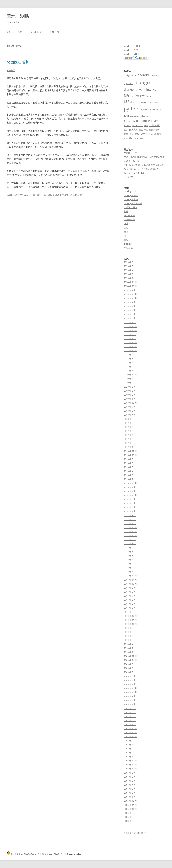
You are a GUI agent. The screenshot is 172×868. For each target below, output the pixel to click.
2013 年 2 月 (130, 519)
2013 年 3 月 (130, 515)
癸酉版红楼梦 (18, 62)
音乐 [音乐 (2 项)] (126, 138)
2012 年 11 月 (130, 531)
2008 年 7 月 (130, 704)
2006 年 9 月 (130, 773)
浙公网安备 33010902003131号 (23, 854)
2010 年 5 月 (130, 640)
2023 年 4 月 (130, 318)
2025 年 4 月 (130, 270)
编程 (126, 228)
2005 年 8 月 (130, 817)
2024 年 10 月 (130, 286)
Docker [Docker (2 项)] (156, 90)
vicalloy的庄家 (131, 195)
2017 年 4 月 (130, 435)
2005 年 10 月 (130, 809)
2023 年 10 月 (130, 298)
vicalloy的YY (130, 191)
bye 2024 (128, 177)
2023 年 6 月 (130, 310)
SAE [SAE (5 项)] (126, 116)
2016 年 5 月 (130, 467)
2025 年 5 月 (130, 266)
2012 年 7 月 (130, 548)
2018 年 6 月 (130, 411)
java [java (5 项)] (143, 96)
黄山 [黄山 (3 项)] (131, 138)
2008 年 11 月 (130, 692)
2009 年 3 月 (130, 680)
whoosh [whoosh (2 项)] (127, 126)
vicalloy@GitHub (132, 46)
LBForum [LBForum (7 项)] (131, 101)
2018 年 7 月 (130, 407)
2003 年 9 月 (130, 821)
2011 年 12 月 (130, 576)
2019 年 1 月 (130, 399)
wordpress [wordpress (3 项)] (138, 125)
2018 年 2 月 (130, 419)
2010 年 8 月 (130, 632)
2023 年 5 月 (130, 314)
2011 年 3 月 (130, 608)
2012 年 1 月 (130, 572)
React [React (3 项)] (152, 110)
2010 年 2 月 (130, 648)
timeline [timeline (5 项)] (147, 121)
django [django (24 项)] (142, 82)
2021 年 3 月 (130, 367)
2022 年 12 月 (130, 326)
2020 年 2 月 (130, 387)
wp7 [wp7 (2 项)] (146, 126)
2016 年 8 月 (130, 463)
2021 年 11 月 (130, 346)
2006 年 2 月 (130, 793)
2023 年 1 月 (130, 322)
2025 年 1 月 (130, 278)
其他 (126, 211)
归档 (20, 32)
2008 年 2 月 (130, 720)
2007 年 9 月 (130, 741)
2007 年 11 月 (130, 732)
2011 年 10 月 (130, 584)
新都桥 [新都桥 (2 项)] (152, 130)
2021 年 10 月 (130, 350)
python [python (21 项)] (132, 109)
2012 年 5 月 (130, 556)
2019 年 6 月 (130, 391)
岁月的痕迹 (129, 215)
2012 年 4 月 (130, 560)
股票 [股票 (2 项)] (151, 134)
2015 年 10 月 (130, 483)
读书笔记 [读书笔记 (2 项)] (158, 134)
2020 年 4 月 (130, 379)
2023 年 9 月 (130, 302)
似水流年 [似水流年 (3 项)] (133, 130)
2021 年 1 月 (130, 371)
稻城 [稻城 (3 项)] (126, 134)
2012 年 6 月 (130, 552)
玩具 (126, 223)
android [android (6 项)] (143, 75)
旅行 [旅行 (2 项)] (158, 130)
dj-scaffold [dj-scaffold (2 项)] (128, 84)
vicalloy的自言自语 (133, 203)
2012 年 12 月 (130, 527)
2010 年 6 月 (130, 636)
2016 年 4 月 (130, 471)
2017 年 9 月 (130, 423)
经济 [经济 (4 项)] (137, 134)
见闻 (126, 232)
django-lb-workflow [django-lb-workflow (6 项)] (138, 90)
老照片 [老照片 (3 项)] (144, 134)
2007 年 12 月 (130, 728)
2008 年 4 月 (130, 716)
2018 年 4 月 (130, 415)
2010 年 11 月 (130, 620)
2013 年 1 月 (130, 523)
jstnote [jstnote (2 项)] (149, 96)
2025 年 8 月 (130, 262)
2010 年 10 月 (130, 624)
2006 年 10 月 (130, 769)
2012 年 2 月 (130, 568)
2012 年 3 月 (130, 564)
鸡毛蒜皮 (128, 248)
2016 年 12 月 (130, 451)
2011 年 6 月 (130, 600)
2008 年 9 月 (130, 696)
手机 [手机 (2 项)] (146, 130)
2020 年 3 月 (130, 383)
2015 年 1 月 (130, 491)
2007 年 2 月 (130, 753)
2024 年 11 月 (130, 282)
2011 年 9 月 (130, 588)
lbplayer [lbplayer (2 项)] (143, 102)
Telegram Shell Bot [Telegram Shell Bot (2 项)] (132, 121)
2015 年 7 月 (130, 487)
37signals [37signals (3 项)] (128, 75)
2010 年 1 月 (130, 652)
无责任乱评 (129, 219)
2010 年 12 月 (130, 616)
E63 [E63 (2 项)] (137, 96)
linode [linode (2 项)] (150, 102)
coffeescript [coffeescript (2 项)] (155, 75)
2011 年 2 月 (130, 612)
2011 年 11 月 (130, 580)
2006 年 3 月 (130, 789)
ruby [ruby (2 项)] (158, 110)
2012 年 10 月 (130, 535)
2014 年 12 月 (130, 495)
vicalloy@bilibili (132, 54)
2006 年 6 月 (130, 777)
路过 (126, 240)
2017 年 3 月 (130, 439)
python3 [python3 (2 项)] (144, 110)
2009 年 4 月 (130, 676)
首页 (9, 32)
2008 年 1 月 (130, 724)
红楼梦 (74, 195)
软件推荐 (128, 244)
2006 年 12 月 (130, 761)
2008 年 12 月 (130, 688)
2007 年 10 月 (130, 736)
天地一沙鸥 (18, 16)
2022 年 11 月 (130, 330)
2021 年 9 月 (130, 355)
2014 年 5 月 (130, 503)
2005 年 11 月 (130, 805)
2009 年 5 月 (130, 672)
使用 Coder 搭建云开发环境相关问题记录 (144, 165)
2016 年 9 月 (130, 459)
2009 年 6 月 (130, 668)
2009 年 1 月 (130, 684)
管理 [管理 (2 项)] (132, 134)
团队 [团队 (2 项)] (141, 130)
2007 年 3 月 (130, 749)
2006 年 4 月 (130, 785)
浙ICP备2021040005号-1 (136, 833)
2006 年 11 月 (130, 765)
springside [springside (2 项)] (135, 116)
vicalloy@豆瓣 (131, 50)
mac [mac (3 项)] (156, 102)
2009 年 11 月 (130, 660)
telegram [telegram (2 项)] (144, 116)
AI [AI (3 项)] (135, 75)
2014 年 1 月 (130, 511)
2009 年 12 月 (130, 656)
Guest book (36, 32)
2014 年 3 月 (130, 507)
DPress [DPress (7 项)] (129, 96)
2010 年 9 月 (130, 628)
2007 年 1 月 (130, 757)
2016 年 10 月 (130, 455)
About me (55, 32)
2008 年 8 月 (130, 700)
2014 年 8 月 (130, 499)
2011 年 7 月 (130, 596)
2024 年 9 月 (130, 290)
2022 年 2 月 (130, 334)
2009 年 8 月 (130, 664)
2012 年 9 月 (130, 539)
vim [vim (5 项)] (156, 121)
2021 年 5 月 (130, 359)
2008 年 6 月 (130, 708)
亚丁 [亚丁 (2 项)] (126, 130)
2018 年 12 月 (130, 403)
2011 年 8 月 (130, 592)
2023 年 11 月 (130, 294)
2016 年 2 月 (130, 479)
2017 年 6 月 (130, 427)
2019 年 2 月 (130, 395)
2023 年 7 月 (130, 306)
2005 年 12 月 (130, 801)
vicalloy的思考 (131, 199)
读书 (39, 195)
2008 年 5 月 (130, 712)
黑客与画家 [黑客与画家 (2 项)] (139, 138)
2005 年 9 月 (130, 813)
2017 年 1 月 (130, 447)
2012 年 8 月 (130, 543)
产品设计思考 (131, 207)
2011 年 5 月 (130, 604)
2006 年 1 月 (130, 797)
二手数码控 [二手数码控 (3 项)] (155, 125)
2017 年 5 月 (130, 431)
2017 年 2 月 (130, 443)
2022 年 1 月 (130, 338)
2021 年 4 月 (130, 363)
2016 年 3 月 (130, 475)
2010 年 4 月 (130, 644)
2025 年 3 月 (130, 274)
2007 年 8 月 (130, 745)
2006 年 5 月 (130, 781)
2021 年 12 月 (130, 342)
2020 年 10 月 (130, 375)
